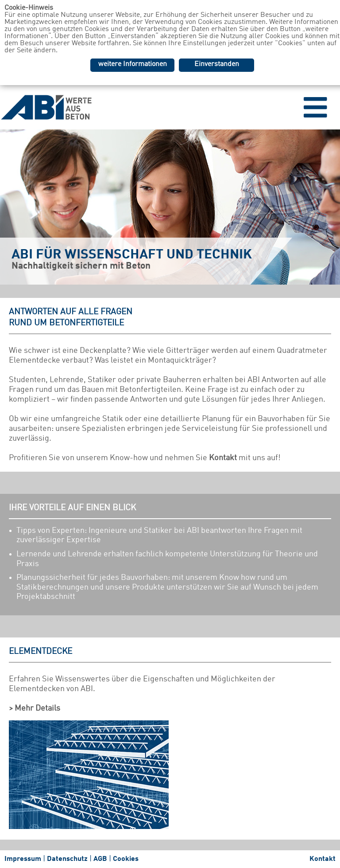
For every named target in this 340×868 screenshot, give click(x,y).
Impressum (23, 859)
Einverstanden (217, 64)
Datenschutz (67, 859)
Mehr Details (37, 708)
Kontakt (223, 458)
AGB (100, 859)
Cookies (126, 859)
